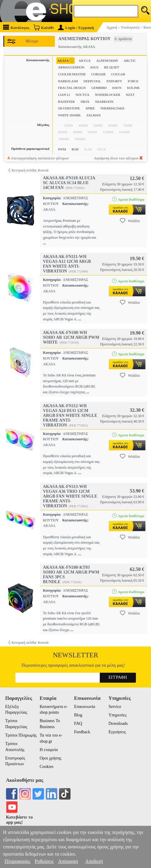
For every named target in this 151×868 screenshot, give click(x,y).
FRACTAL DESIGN (72, 88)
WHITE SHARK (69, 115)
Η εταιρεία (49, 750)
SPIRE (90, 108)
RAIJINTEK (67, 102)
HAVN (117, 88)
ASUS (94, 67)
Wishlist (130, 221)
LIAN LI (64, 95)
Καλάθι (44, 27)
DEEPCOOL (92, 81)
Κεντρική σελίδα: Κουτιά (30, 170)
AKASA (66, 61)
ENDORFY (114, 81)
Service (115, 707)
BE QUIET (112, 67)
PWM (62, 149)
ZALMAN (94, 115)
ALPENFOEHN (107, 61)
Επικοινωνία (85, 707)
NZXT (130, 95)
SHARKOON (104, 102)
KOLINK (133, 88)
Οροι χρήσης (50, 758)
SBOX (85, 102)
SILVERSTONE (69, 108)
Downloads (118, 723)
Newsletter (75, 655)
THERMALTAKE (113, 108)
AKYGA (85, 61)
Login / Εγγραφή (76, 28)
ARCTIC (130, 61)
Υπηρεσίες (118, 715)
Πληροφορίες (17, 861)
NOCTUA (83, 95)
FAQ (78, 723)
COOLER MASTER (72, 74)
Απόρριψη (68, 861)
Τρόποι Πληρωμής (21, 735)
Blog (78, 715)
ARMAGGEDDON (71, 67)
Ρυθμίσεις (44, 861)
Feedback (82, 732)
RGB (75, 149)
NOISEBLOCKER (108, 95)
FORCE (133, 81)
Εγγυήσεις (117, 732)
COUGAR (118, 74)
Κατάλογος (16, 27)
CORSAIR (99, 74)
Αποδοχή (94, 861)
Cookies (46, 767)
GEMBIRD (99, 88)
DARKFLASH (68, 81)
